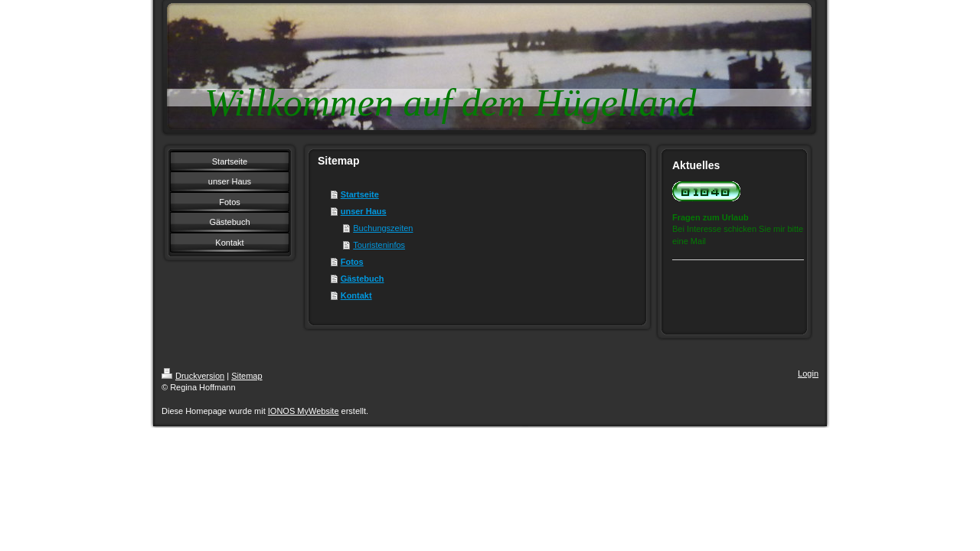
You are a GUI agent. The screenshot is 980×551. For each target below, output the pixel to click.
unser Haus (364, 211)
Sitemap (247, 376)
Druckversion (193, 376)
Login (808, 373)
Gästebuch (363, 279)
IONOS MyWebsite (304, 411)
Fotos (352, 262)
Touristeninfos (379, 245)
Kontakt (356, 295)
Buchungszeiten (383, 228)
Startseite (360, 194)
